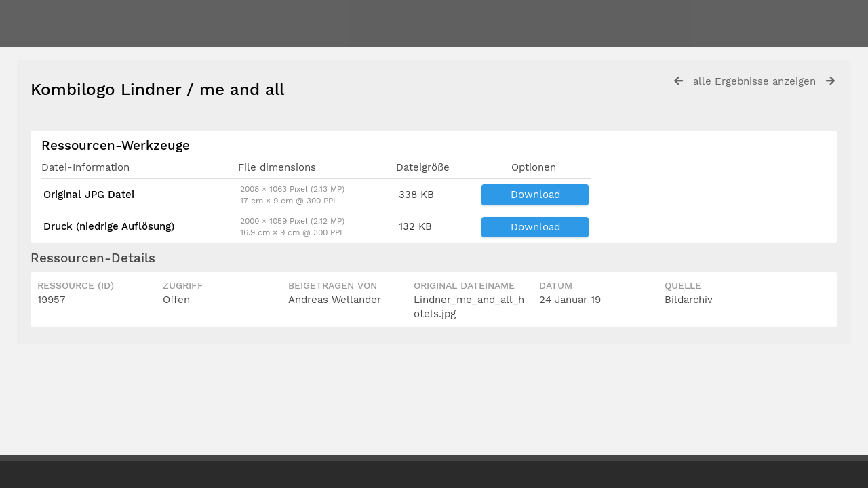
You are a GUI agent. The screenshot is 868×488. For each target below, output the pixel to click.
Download (535, 195)
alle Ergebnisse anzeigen (754, 81)
